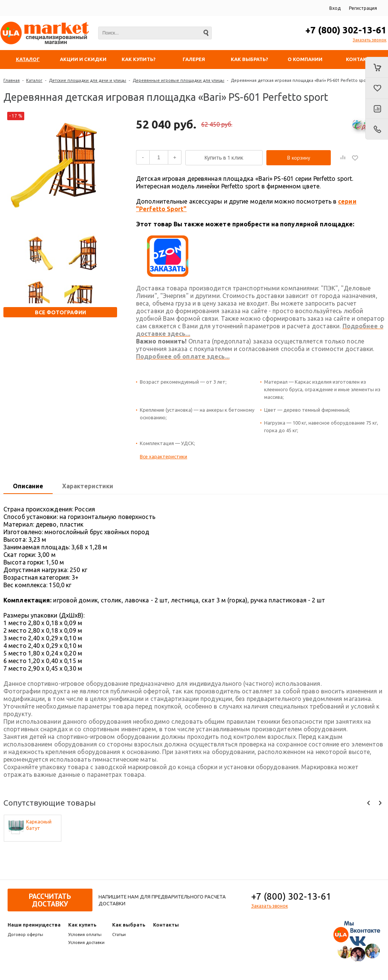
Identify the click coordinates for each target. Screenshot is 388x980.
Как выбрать (129, 925)
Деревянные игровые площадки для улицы (178, 80)
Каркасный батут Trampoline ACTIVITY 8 (39, 825)
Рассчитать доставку (50, 900)
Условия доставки (86, 942)
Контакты (166, 925)
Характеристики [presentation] (88, 486)
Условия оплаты (85, 935)
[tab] (28, 486)
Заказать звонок (370, 40)
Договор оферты (25, 935)
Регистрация (363, 8)
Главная (12, 80)
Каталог (34, 80)
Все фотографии (60, 312)
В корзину (299, 158)
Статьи (119, 935)
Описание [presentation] (28, 486)
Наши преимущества (34, 925)
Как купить (82, 925)
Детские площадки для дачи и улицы (88, 80)
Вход (335, 8)
